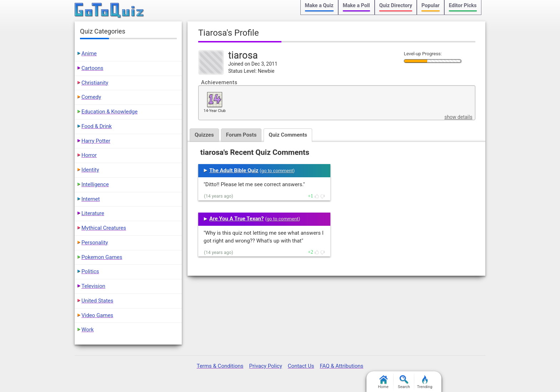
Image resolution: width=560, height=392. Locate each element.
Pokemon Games (102, 257)
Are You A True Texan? (236, 219)
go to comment (277, 171)
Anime (89, 54)
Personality (95, 243)
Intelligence (95, 184)
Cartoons (92, 68)
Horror (89, 155)
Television (93, 286)
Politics (90, 271)
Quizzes (204, 135)
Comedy (91, 97)
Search (404, 382)
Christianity (95, 83)
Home (383, 382)
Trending (425, 382)
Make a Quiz (319, 6)
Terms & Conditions (220, 366)
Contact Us (301, 366)
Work (87, 330)
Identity (90, 170)
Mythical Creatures (104, 228)
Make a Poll (356, 6)
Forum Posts (241, 135)
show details (458, 117)
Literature (93, 213)
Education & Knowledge (109, 112)
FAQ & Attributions (341, 366)
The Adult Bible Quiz (234, 170)
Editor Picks (463, 6)
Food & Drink (97, 126)
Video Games (97, 315)
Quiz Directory (396, 6)
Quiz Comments (288, 135)
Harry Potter (96, 141)
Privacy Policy (265, 366)
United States (97, 301)
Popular (431, 6)
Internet (91, 199)
